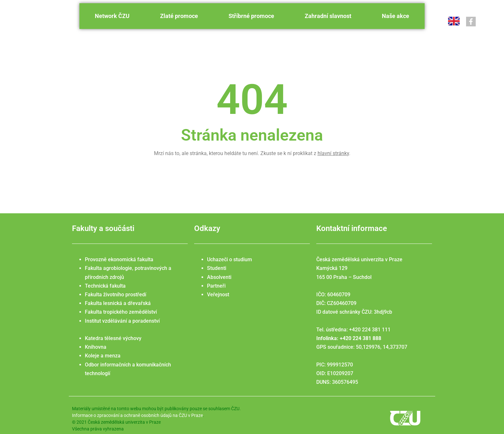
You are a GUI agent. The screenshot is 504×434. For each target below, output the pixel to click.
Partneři (216, 286)
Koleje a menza (103, 356)
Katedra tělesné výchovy (113, 338)
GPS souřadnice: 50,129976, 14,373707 (362, 347)
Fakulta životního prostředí (116, 295)
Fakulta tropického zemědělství (121, 312)
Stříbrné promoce (251, 16)
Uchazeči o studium (230, 259)
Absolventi (219, 277)
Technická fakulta (105, 286)
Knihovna (96, 347)
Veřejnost (218, 295)
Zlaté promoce (179, 16)
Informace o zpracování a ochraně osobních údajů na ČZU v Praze (137, 415)
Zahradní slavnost (328, 16)
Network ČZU (112, 16)
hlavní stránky (333, 153)
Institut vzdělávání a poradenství (122, 321)
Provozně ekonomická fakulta (119, 259)
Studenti (217, 268)
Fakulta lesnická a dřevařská (118, 303)
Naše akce (396, 16)
